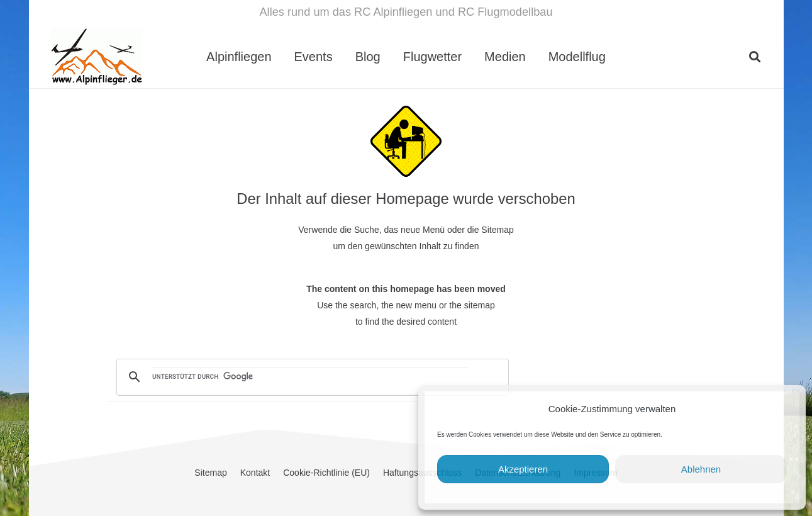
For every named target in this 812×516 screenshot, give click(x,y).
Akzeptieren (523, 469)
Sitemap (210, 473)
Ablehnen (701, 469)
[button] (755, 57)
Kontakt (255, 473)
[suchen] (311, 377)
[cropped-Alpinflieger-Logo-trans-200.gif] (97, 57)
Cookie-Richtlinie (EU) (326, 473)
